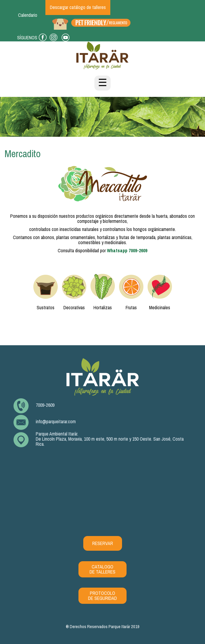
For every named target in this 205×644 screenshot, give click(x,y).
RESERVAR (103, 543)
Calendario (28, 15)
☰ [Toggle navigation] (102, 83)
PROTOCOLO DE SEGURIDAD (102, 596)
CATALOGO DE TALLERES (102, 569)
